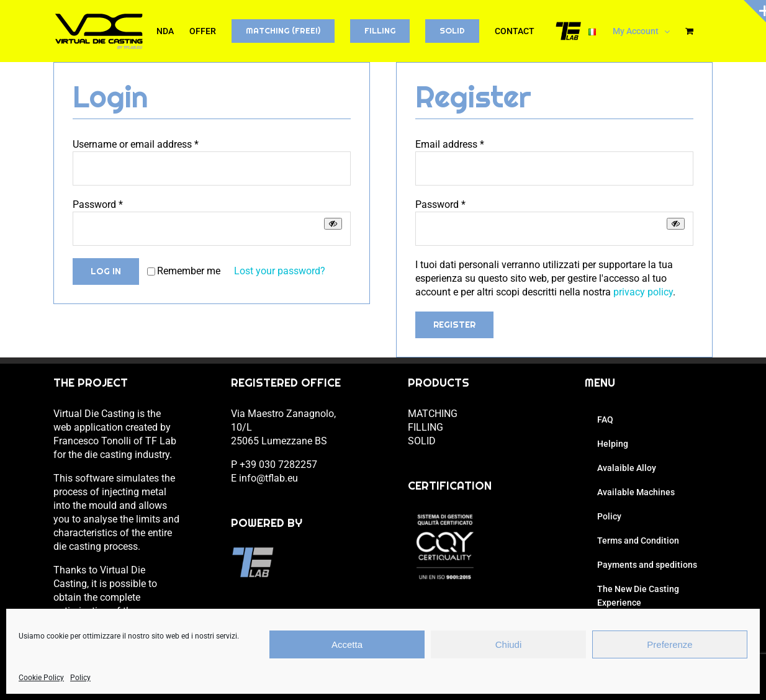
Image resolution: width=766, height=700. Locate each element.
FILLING (426, 427)
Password (98, 204)
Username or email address (136, 144)
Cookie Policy (41, 678)
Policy (80, 678)
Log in (106, 271)
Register (454, 325)
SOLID (422, 441)
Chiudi (509, 644)
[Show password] (333, 224)
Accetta (347, 644)
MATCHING (433, 414)
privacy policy (643, 292)
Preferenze (669, 644)
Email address (450, 144)
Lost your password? (280, 271)
